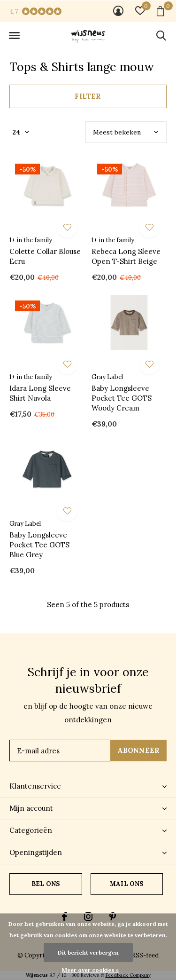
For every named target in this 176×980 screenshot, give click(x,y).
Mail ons (126, 884)
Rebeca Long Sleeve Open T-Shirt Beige (126, 256)
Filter (88, 96)
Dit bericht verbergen (88, 952)
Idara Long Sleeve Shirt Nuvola (40, 393)
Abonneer (139, 750)
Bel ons (46, 884)
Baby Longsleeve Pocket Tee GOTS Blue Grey (39, 545)
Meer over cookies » (90, 970)
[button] (14, 36)
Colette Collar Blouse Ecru (45, 256)
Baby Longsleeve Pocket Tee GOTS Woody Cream (122, 398)
